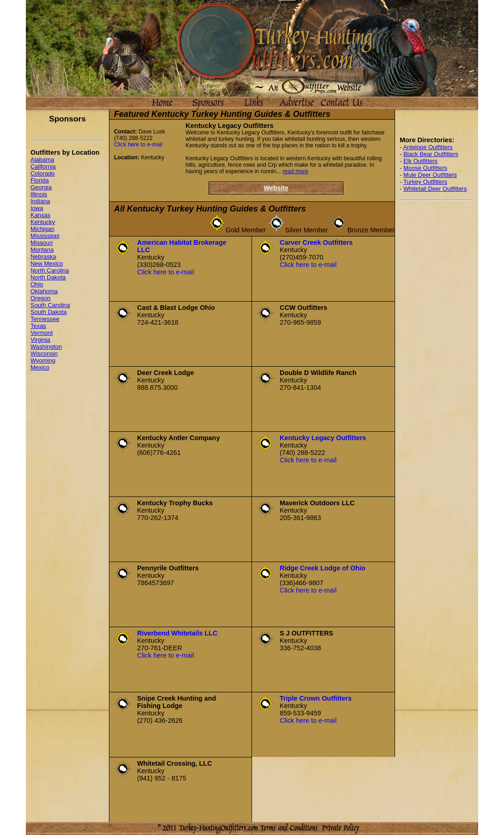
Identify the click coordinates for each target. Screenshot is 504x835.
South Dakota (49, 312)
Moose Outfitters (425, 168)
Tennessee (45, 319)
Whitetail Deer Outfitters (435, 189)
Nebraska (43, 257)
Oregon (40, 298)
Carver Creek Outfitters (316, 242)
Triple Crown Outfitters (316, 698)
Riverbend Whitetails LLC (177, 633)
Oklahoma (44, 291)
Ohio (37, 284)
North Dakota (48, 277)
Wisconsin (44, 354)
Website (276, 188)
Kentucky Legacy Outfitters (323, 438)
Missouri (42, 243)
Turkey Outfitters (425, 182)
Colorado (43, 173)
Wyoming (43, 360)
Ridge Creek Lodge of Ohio (323, 568)
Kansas (40, 215)
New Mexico (47, 263)
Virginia (40, 340)
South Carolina (50, 305)
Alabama (42, 160)
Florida (40, 180)
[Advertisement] (437, 346)
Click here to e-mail (138, 145)
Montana (42, 250)
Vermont (42, 333)
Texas (38, 326)
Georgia (41, 187)
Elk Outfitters (420, 161)
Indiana (40, 201)
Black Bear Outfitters (431, 154)
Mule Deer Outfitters (430, 175)
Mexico (40, 367)
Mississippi (45, 236)
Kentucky (43, 222)
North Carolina (50, 270)
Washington (46, 347)
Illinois (39, 194)
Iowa (37, 208)
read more (295, 171)
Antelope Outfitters (428, 147)
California (43, 166)
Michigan (42, 229)
